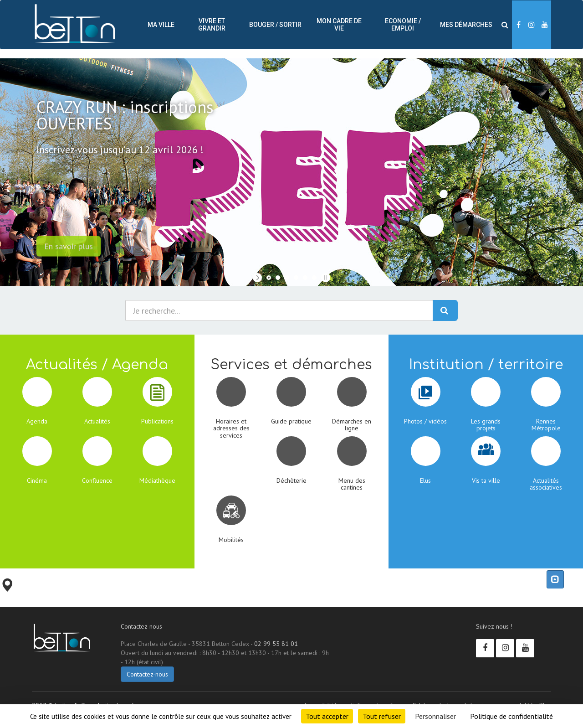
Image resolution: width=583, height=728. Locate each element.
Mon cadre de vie (339, 25)
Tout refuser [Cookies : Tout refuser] (382, 716)
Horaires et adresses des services (231, 428)
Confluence (97, 480)
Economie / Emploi (403, 25)
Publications (157, 421)
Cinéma (37, 480)
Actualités (97, 421)
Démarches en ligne (352, 425)
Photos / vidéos (425, 421)
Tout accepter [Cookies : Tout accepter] (327, 716)
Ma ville (161, 25)
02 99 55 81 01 (276, 644)
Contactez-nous (147, 674)
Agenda (37, 421)
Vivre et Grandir (212, 25)
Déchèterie (291, 480)
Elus (425, 480)
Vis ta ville (486, 480)
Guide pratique (291, 421)
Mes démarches (466, 25)
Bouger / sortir (275, 25)
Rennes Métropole (546, 425)
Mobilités (231, 540)
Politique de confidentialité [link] (511, 716)
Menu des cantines (352, 484)
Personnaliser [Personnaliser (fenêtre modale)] (435, 716)
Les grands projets (486, 425)
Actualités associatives (546, 484)
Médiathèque (157, 480)
